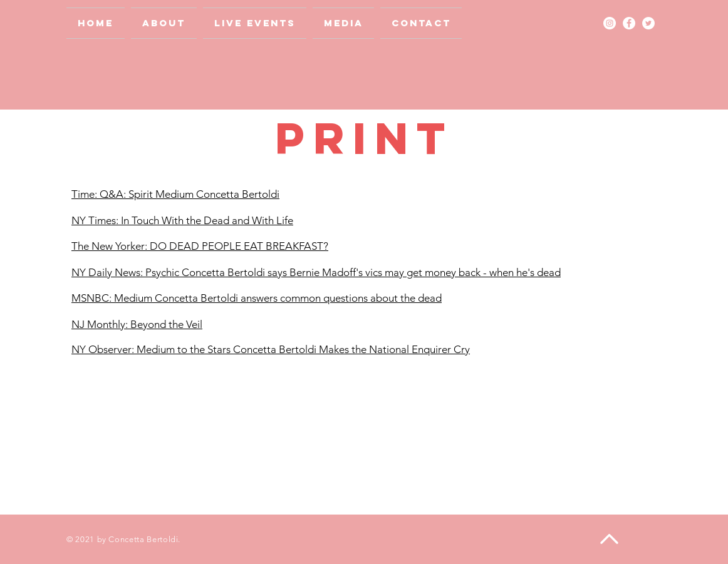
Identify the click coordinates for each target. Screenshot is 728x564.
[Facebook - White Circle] (629, 23)
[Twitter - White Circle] (648, 23)
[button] (343, 23)
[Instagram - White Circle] (610, 23)
